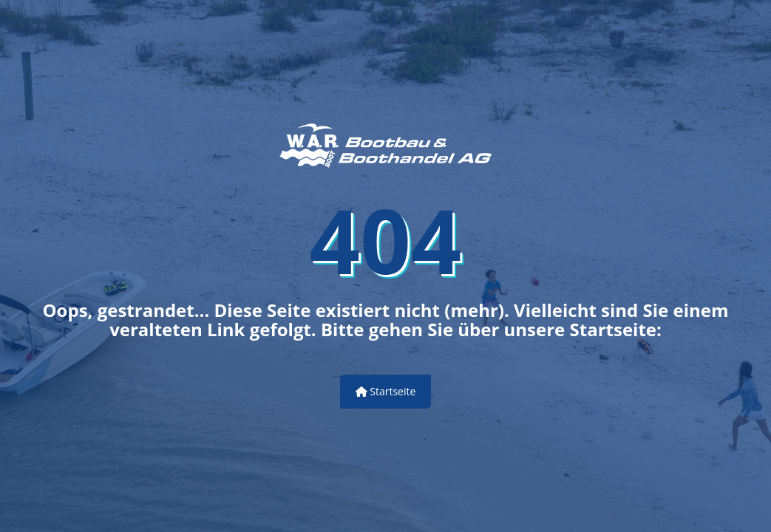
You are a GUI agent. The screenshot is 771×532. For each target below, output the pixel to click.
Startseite (386, 391)
